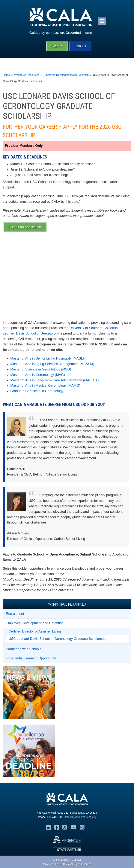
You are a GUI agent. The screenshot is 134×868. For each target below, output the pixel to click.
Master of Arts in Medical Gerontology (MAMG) (45, 386)
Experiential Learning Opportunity (31, 658)
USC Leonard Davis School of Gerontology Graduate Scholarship (57, 639)
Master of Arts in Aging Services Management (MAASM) (52, 364)
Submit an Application (25, 227)
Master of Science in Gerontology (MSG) (41, 369)
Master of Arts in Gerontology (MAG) (38, 375)
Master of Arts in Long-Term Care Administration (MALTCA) (55, 380)
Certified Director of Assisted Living (35, 631)
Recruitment (15, 614)
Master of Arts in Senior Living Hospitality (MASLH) (48, 358)
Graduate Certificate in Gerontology (37, 391)
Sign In (57, 46)
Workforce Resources (27, 75)
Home (6, 75)
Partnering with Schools (24, 649)
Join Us (80, 46)
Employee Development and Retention (66, 75)
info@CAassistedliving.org (81, 817)
